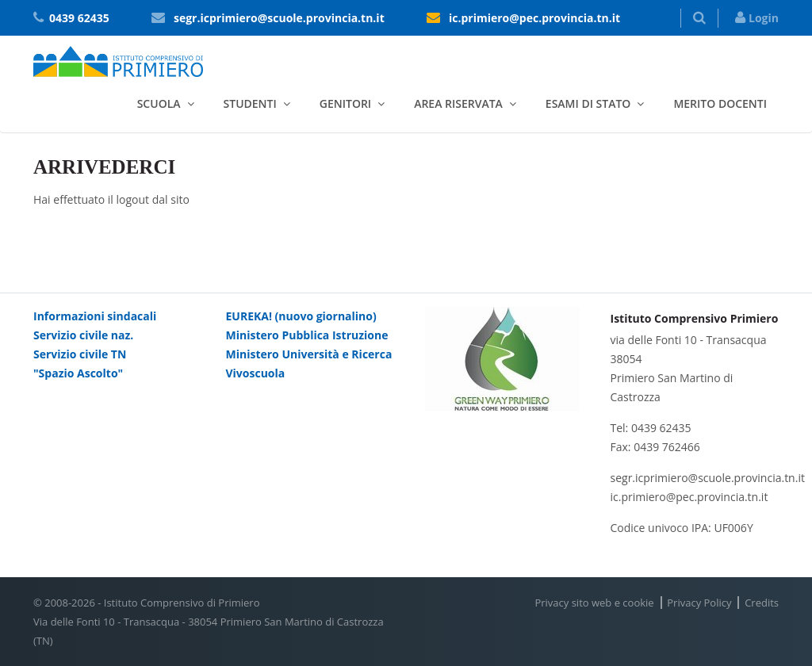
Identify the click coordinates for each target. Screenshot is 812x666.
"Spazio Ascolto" (78, 373)
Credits (762, 603)
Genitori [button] (345, 103)
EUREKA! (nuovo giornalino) (301, 316)
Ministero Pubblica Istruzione (307, 335)
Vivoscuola (256, 373)
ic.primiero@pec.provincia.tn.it (534, 18)
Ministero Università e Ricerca (309, 354)
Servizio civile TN (80, 354)
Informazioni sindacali (95, 316)
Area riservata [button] (458, 103)
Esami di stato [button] (588, 103)
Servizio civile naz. (83, 335)
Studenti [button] (250, 103)
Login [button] (757, 18)
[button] (699, 18)
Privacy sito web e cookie (594, 603)
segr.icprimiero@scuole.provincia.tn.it (279, 18)
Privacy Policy (699, 603)
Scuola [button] (159, 103)
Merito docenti (720, 103)
